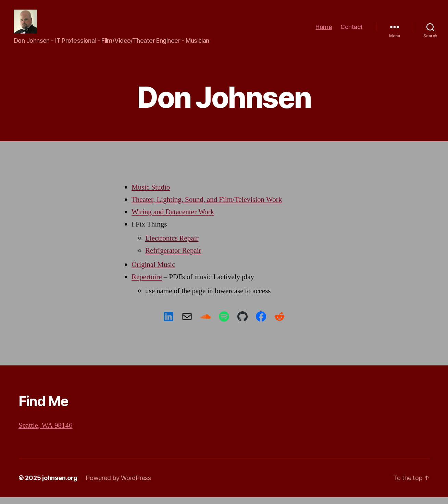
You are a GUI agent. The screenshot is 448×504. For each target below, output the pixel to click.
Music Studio (151, 194)
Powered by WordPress (118, 485)
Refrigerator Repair (173, 257)
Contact (352, 30)
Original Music (153, 272)
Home (324, 30)
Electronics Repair (172, 245)
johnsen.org (60, 485)
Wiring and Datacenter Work (173, 219)
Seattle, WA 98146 (46, 432)
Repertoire (147, 284)
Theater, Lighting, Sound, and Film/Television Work (207, 206)
